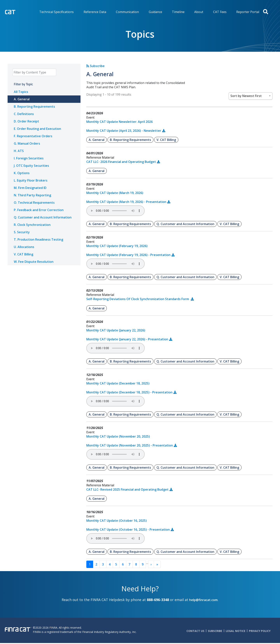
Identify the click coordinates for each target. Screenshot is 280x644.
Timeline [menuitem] (178, 12)
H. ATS (19, 151)
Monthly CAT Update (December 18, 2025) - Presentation (129, 392)
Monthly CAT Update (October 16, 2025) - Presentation (128, 530)
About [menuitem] (199, 12)
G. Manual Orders (27, 143)
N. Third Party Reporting (32, 195)
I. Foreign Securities (29, 158)
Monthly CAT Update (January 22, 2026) (116, 330)
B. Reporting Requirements (34, 107)
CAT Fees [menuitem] (220, 12)
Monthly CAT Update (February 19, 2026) (117, 246)
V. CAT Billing (24, 254)
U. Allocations (24, 247)
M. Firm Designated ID (30, 188)
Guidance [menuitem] (155, 12)
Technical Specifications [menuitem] (56, 12)
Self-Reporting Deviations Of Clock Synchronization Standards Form (138, 299)
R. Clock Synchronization (32, 225)
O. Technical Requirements (34, 203)
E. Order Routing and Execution (37, 129)
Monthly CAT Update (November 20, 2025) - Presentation (130, 445)
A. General (22, 99)
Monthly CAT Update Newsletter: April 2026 (119, 122)
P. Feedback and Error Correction (39, 210)
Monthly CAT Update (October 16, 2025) (117, 521)
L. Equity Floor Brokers (31, 180)
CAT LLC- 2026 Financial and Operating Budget (121, 162)
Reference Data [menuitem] (95, 12)
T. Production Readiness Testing (38, 239)
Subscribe (95, 66)
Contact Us (195, 631)
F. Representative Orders (33, 136)
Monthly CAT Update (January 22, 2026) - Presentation (127, 339)
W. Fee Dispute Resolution (34, 262)
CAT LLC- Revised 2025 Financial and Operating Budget (127, 489)
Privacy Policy (260, 631)
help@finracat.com (203, 600)
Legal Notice (236, 631)
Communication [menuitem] (127, 12)
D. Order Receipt (26, 121)
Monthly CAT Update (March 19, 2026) (115, 193)
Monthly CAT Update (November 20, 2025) (118, 436)
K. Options (22, 173)
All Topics (21, 92)
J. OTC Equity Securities (31, 166)
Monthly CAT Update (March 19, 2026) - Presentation (126, 202)
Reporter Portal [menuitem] (248, 12)
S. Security (22, 232)
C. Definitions (24, 114)
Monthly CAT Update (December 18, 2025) (118, 383)
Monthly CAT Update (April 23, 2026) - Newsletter (124, 131)
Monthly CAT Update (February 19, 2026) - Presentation (128, 255)
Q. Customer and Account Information (43, 217)
